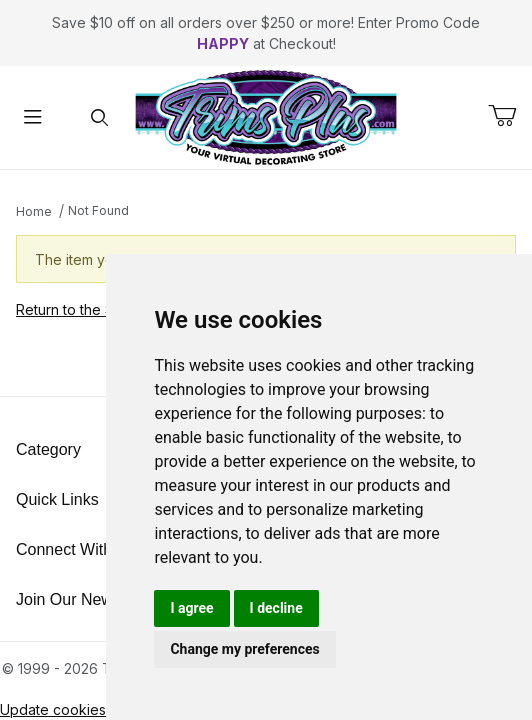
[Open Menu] (33, 117)
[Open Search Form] (100, 117)
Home (34, 211)
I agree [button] (191, 608)
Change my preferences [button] (244, 649)
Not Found (98, 210)
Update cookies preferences (96, 709)
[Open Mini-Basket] (510, 116)
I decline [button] (276, 608)
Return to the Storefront (94, 309)
